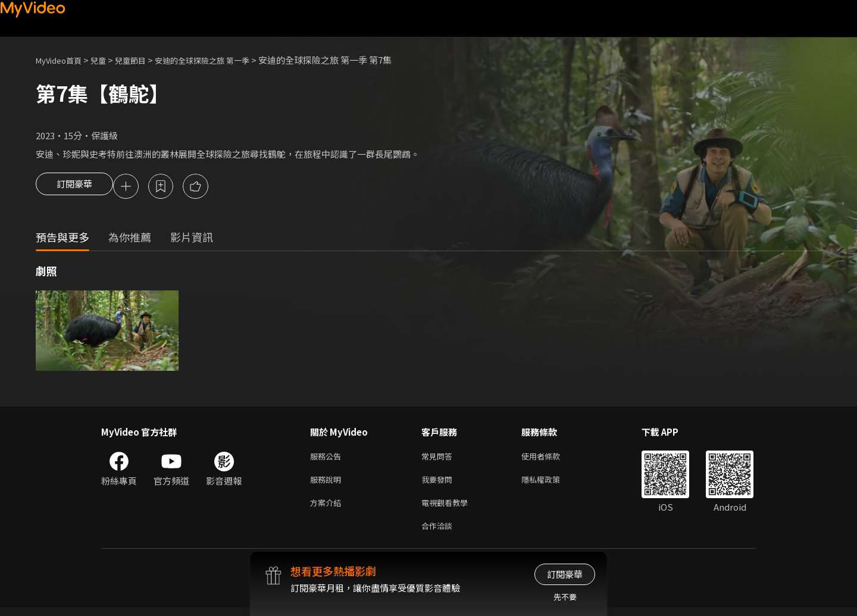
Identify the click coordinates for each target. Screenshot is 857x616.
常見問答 (439, 459)
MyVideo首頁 (63, 60)
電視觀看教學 (448, 509)
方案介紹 (328, 509)
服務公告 (328, 459)
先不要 (565, 597)
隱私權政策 (551, 484)
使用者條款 (551, 459)
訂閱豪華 (74, 187)
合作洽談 (439, 534)
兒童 (108, 60)
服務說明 (328, 484)
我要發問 (439, 484)
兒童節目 (143, 60)
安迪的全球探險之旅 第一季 (225, 60)
